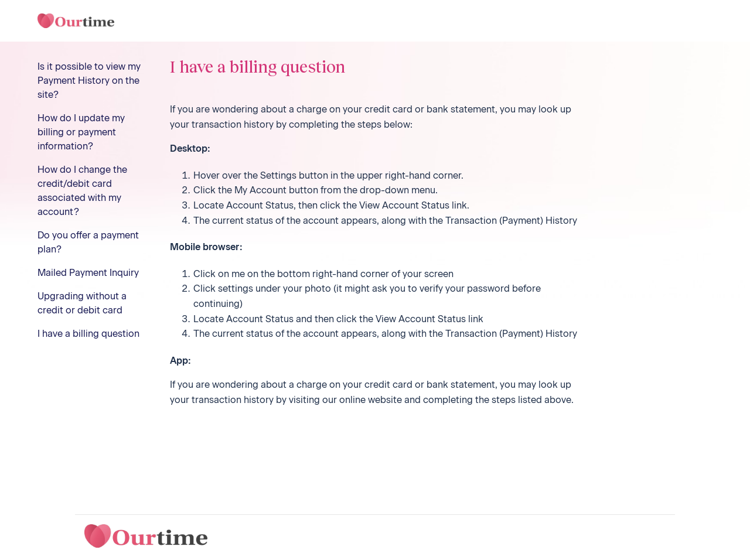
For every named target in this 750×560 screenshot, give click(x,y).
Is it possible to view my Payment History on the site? (89, 81)
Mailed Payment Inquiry (88, 273)
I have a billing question (88, 334)
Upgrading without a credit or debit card (82, 303)
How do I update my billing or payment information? (81, 132)
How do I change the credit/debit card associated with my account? (82, 191)
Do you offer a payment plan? (88, 242)
